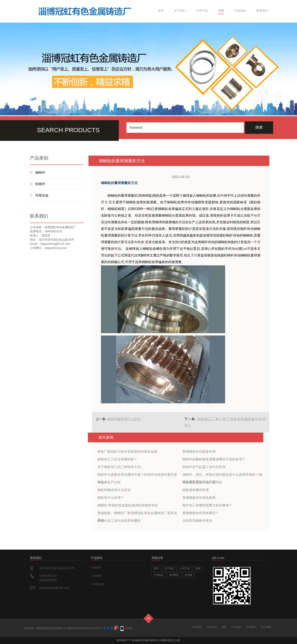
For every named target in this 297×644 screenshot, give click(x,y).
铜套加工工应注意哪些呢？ (117, 459)
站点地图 (266, 627)
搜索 (259, 127)
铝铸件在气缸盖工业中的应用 (204, 467)
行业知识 (240, 11)
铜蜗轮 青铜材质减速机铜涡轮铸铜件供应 (128, 505)
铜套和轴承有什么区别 (124, 419)
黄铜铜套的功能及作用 (199, 452)
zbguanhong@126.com (54, 588)
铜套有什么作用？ (111, 498)
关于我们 (180, 11)
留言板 (189, 575)
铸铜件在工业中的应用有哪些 (119, 521)
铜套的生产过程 (109, 482)
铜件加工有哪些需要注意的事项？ (207, 505)
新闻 (221, 11)
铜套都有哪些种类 (196, 490)
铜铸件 (40, 173)
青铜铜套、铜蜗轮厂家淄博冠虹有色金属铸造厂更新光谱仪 (137, 514)
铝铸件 (40, 184)
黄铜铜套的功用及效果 (199, 498)
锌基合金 (42, 195)
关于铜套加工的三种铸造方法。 (121, 467)
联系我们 (262, 11)
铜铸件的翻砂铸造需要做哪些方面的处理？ (214, 459)
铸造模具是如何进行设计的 (202, 482)
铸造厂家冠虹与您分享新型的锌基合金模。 (129, 452)
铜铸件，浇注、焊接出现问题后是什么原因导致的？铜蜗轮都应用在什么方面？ (222, 476)
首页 (161, 11)
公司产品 (202, 11)
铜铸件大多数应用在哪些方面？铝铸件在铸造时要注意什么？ (137, 476)
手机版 (129, 628)
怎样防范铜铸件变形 (197, 521)
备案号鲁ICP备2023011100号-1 (84, 628)
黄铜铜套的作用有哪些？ (201, 513)
